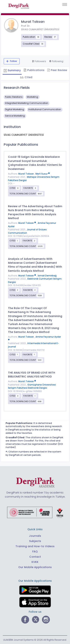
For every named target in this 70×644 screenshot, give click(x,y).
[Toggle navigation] (65, 4)
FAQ (35, 551)
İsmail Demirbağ (47, 276)
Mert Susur (43, 174)
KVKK (35, 562)
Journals (35, 536)
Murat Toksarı (26, 174)
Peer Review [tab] (57, 70)
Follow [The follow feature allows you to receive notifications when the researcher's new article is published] (13, 61)
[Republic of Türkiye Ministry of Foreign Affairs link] (35, 512)
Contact (35, 557)
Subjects (35, 541)
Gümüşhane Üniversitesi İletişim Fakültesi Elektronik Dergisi (32, 386)
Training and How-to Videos (35, 546)
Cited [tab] (28, 77)
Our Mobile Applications (35, 567)
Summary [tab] (12, 70)
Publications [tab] (34, 70)
